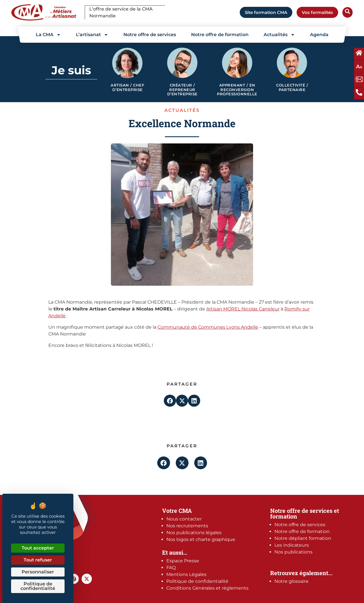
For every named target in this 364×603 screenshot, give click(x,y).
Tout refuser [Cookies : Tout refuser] (38, 560)
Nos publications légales (194, 533)
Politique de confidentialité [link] (38, 586)
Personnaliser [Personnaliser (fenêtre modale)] (38, 572)
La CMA (48, 35)
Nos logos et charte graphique (201, 539)
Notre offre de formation (220, 35)
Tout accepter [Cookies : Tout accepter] (38, 548)
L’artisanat (92, 35)
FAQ (171, 568)
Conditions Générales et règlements (207, 588)
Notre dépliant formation (303, 538)
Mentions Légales (186, 574)
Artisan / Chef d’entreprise (127, 88)
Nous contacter (184, 519)
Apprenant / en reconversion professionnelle (237, 90)
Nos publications (293, 552)
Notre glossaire (291, 581)
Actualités (279, 35)
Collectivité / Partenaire (292, 88)
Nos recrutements (187, 526)
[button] (170, 401)
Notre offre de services (150, 35)
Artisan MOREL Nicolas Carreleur (243, 309)
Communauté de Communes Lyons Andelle (208, 327)
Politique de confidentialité (197, 581)
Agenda (319, 35)
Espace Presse (183, 561)
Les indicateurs (292, 545)
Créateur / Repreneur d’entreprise (182, 90)
